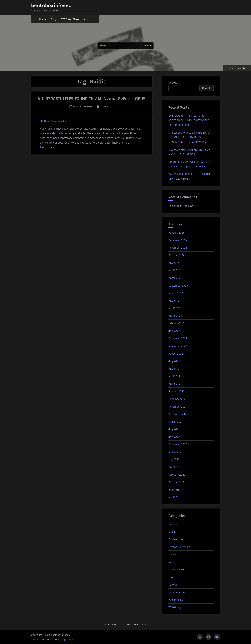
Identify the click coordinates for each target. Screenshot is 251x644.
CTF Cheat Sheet (70, 19)
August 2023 (176, 293)
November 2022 (178, 346)
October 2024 (176, 255)
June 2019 (174, 490)
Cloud (172, 532)
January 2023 (176, 331)
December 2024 (178, 240)
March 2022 (175, 384)
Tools (172, 577)
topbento (105, 106)
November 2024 (178, 247)
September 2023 (178, 285)
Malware (173, 554)
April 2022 (174, 376)
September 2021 (178, 414)
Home (42, 19)
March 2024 (175, 278)
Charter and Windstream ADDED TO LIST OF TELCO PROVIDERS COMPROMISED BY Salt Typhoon (189, 137)
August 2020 (176, 452)
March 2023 (175, 316)
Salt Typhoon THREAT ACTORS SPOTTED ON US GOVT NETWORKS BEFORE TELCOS (189, 120)
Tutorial (173, 584)
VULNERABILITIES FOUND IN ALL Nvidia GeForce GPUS (92, 99)
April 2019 (174, 497)
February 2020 (177, 474)
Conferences (176, 539)
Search (173, 83)
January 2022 (176, 391)
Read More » (47, 147)
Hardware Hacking (179, 547)
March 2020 (175, 467)
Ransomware (176, 569)
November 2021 (177, 406)
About (87, 19)
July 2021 (174, 429)
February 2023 (177, 323)
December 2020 (178, 444)
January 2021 (176, 437)
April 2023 (174, 308)
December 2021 (177, 399)
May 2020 (174, 459)
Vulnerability (59, 121)
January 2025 (176, 232)
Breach (173, 524)
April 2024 (174, 270)
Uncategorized (177, 592)
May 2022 (174, 369)
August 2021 (175, 422)
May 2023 (174, 301)
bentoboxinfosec (51, 5)
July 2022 (174, 361)
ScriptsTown (67, 639)
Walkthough (175, 607)
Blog (53, 19)
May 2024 (174, 263)
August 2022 (176, 353)
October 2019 (176, 482)
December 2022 (178, 338)
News (47, 121)
